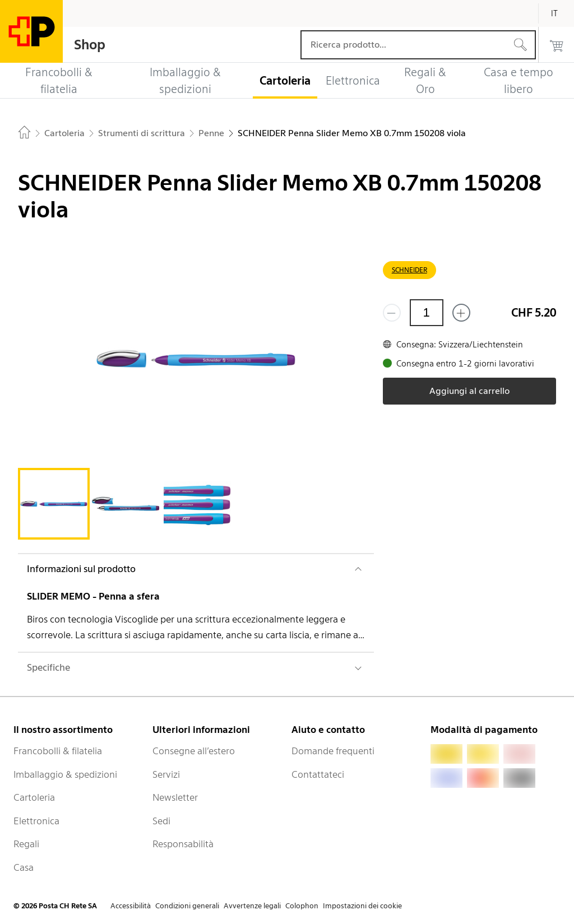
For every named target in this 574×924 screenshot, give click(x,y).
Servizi (166, 774)
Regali (26, 844)
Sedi (161, 821)
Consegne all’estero (194, 751)
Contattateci (318, 774)
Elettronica (36, 821)
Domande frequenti (333, 751)
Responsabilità (183, 844)
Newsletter (175, 797)
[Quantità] (427, 313)
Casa (24, 867)
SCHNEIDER (409, 270)
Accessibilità (131, 906)
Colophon (302, 906)
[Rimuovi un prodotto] (392, 313)
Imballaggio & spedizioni (65, 774)
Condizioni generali (187, 906)
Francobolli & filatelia (58, 751)
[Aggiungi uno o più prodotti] (461, 313)
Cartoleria (34, 797)
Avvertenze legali (252, 906)
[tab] (54, 504)
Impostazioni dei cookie (362, 906)
